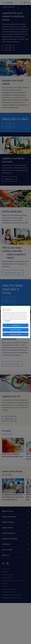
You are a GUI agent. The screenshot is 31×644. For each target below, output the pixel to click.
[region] (15, 322)
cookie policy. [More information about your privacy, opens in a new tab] (7, 321)
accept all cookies (15, 334)
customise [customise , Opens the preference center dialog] (15, 325)
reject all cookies (16, 330)
